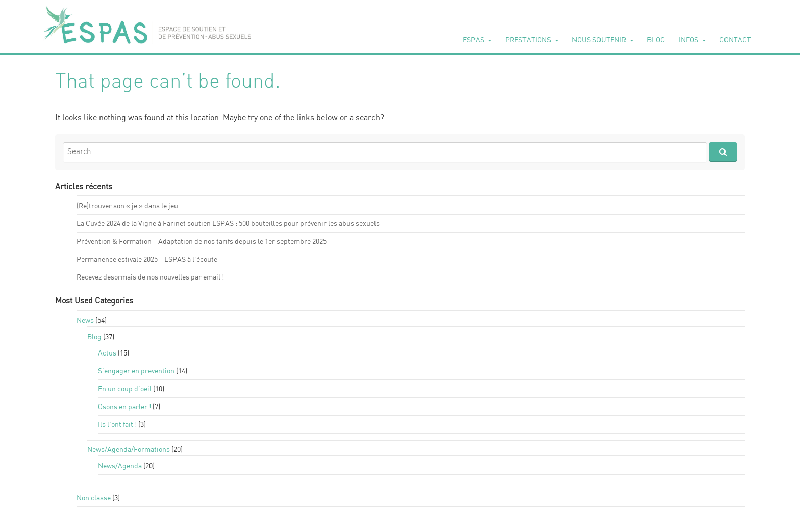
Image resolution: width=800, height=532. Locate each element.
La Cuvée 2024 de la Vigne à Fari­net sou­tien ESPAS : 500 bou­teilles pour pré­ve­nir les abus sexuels (228, 224)
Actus (107, 353)
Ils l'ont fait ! (117, 425)
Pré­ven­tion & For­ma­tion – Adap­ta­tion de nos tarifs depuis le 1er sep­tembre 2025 (202, 242)
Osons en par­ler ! (124, 407)
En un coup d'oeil (125, 389)
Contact (735, 40)
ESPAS (473, 40)
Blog (656, 40)
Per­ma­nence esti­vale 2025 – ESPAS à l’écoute (147, 260)
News (85, 321)
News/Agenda (120, 466)
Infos (689, 40)
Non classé (94, 498)
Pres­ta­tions (528, 40)
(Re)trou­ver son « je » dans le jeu (127, 206)
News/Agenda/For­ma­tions (129, 450)
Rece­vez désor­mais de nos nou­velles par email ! (150, 277)
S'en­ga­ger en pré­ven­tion (136, 371)
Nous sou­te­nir (599, 40)
